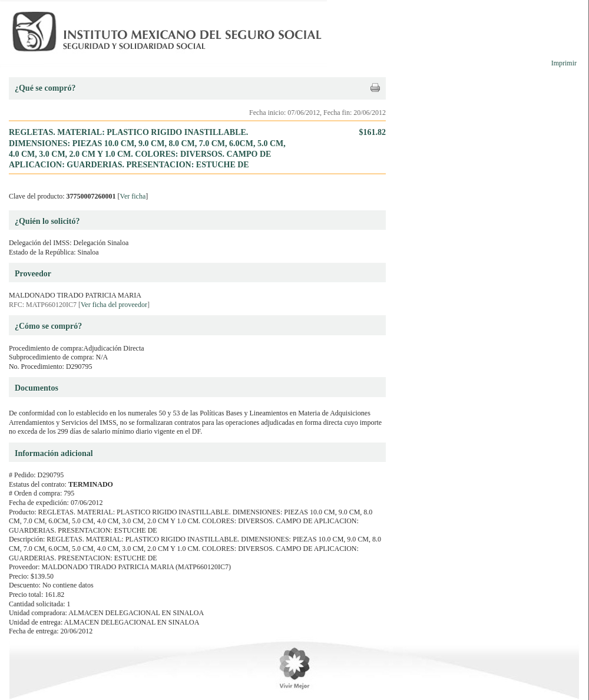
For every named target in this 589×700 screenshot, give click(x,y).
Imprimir (564, 63)
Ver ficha (133, 196)
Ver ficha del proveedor (114, 305)
